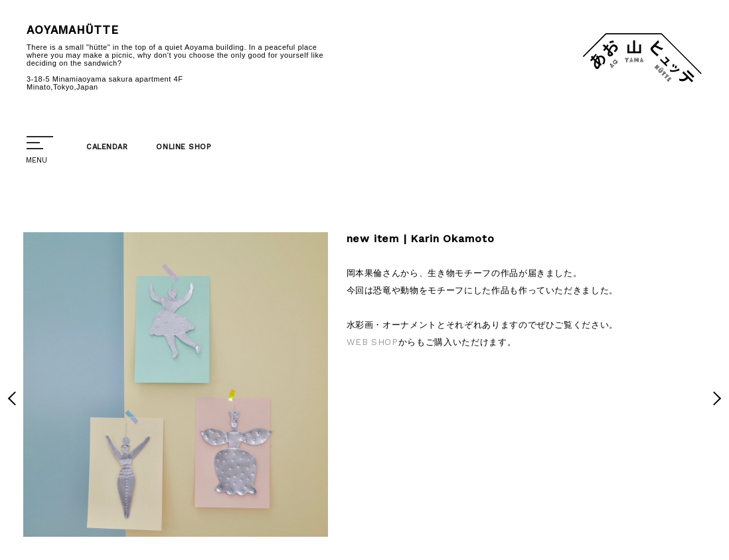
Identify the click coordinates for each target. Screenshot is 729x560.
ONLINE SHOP (183, 147)
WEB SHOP (372, 342)
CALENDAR (107, 147)
